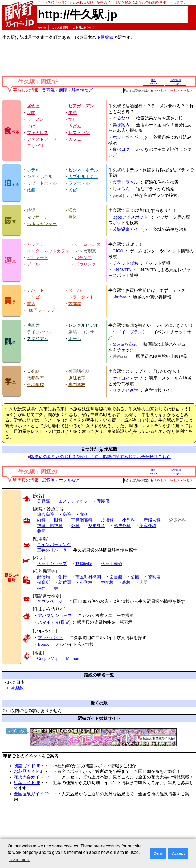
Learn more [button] (19, 860)
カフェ (75, 139)
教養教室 (35, 378)
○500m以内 (160, 90)
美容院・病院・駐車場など (67, 90)
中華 (73, 113)
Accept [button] (178, 853)
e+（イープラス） (130, 332)
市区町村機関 (88, 577)
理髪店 (103, 501)
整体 (73, 217)
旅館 (31, 190)
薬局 (41, 531)
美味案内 (121, 125)
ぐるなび (121, 118)
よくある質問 (60, 28)
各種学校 (35, 385)
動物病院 (84, 564)
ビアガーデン (81, 106)
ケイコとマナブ (128, 378)
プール (33, 264)
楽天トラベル (125, 182)
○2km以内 (174, 90)
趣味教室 (77, 378)
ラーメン (35, 119)
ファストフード (42, 139)
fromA (43, 644)
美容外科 (148, 526)
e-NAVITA (122, 270)
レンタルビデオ (83, 325)
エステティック (73, 501)
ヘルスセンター (42, 224)
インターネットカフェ (48, 251)
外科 (75, 526)
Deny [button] (158, 853)
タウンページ (50, 601)
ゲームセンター (90, 244)
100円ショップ (41, 310)
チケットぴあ (125, 263)
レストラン (79, 133)
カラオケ (35, 244)
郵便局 (43, 577)
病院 (67, 514)
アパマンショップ (55, 615)
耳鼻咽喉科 (82, 520)
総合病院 (46, 514)
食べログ (121, 149)
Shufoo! (120, 297)
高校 (126, 582)
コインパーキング (54, 545)
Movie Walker (125, 344)
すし (73, 119)
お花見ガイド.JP (29, 771)
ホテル (33, 170)
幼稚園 (65, 582)
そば (31, 126)
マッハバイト (51, 638)
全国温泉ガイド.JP (31, 794)
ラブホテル (79, 183)
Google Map (48, 658)
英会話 (33, 371)
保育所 (43, 582)
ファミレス (38, 133)
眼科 (58, 520)
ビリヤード (38, 258)
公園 (135, 577)
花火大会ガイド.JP (31, 777)
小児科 (129, 520)
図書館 (116, 577)
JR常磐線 (105, 37)
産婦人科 (152, 520)
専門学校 (77, 385)
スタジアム (38, 339)
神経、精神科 (50, 526)
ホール (75, 339)
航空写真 (176, 80)
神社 (41, 588)
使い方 (42, 28)
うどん (75, 126)
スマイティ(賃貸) (54, 622)
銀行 (63, 577)
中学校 (107, 582)
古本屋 (75, 304)
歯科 (84, 514)
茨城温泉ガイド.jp (130, 229)
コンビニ (35, 297)
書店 (31, 304)
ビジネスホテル (83, 170)
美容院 (43, 501)
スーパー (77, 290)
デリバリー (38, 146)
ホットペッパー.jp (130, 137)
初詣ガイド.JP (27, 766)
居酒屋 (33, 106)
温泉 (73, 210)
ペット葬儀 (112, 564)
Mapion (73, 658)
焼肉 (31, 113)
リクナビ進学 (125, 390)
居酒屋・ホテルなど (61, 480)
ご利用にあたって (84, 28)
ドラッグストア (83, 297)
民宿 (73, 190)
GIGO (118, 251)
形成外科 (122, 526)
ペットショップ (52, 564)
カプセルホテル (83, 177)
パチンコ (83, 258)
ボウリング (85, 264)
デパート (35, 290)
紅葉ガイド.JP (27, 783)
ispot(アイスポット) (131, 217)
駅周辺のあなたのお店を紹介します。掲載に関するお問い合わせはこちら (100, 457)
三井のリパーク (52, 550)
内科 (41, 520)
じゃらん (121, 189)
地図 (153, 80)
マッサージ (38, 217)
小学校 (86, 582)
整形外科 (97, 526)
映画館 (33, 325)
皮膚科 (107, 520)
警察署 (154, 577)
